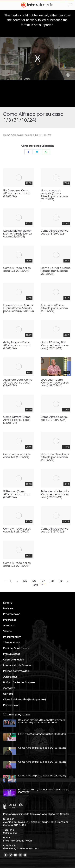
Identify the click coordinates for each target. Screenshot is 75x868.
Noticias (8, 608)
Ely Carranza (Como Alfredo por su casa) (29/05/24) (17, 194)
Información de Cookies (17, 665)
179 (60, 581)
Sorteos (8, 694)
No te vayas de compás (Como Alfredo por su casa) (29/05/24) (54, 195)
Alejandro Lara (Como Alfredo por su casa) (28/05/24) (18, 383)
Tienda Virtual (12, 643)
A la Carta (9, 626)
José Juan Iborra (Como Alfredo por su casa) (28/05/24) (55, 383)
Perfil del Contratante (16, 648)
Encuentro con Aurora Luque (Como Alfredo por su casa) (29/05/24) (19, 308)
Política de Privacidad (16, 671)
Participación (11, 705)
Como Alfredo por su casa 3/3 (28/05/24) (17, 530)
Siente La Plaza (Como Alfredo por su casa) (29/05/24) (56, 271)
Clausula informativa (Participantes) (25, 700)
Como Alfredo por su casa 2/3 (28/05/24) (54, 418)
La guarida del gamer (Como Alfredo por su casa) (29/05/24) (17, 234)
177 (42, 581)
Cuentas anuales (13, 660)
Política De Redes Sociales (19, 682)
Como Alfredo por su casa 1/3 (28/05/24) (17, 456)
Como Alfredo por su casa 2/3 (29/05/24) (17, 269)
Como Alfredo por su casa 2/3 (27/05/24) (54, 530)
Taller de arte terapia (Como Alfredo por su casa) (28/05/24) (55, 494)
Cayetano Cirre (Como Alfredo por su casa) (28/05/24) (55, 457)
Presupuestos (12, 654)
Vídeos (7, 631)
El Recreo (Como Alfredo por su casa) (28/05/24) (17, 494)
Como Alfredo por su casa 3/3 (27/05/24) (17, 565)
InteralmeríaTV (12, 637)
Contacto (9, 688)
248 (36, 585)
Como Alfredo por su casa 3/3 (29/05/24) (54, 232)
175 (25, 581)
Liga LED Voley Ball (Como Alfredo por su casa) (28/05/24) (55, 345)
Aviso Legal (10, 677)
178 (51, 581)
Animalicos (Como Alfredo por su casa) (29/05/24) (54, 308)
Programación (12, 614)
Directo (8, 603)
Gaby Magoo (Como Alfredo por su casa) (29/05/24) (17, 345)
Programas (10, 620)
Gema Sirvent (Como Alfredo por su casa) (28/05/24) (17, 420)
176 (34, 581)
